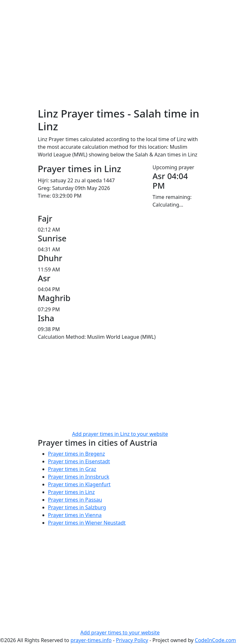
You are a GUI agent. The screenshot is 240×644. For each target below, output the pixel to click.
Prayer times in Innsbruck (79, 477)
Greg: (44, 188)
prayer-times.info (91, 640)
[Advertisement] (120, 63)
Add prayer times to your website (120, 633)
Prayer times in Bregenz (77, 454)
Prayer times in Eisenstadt (79, 461)
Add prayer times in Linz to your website (120, 434)
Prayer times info (64, 9)
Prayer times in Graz (72, 469)
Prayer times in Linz (72, 492)
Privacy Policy (132, 640)
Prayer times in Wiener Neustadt (87, 523)
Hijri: (44, 180)
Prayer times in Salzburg (77, 507)
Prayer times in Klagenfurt (79, 484)
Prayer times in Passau (75, 500)
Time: (44, 196)
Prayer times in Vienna (75, 515)
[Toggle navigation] (193, 9)
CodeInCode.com (215, 640)
